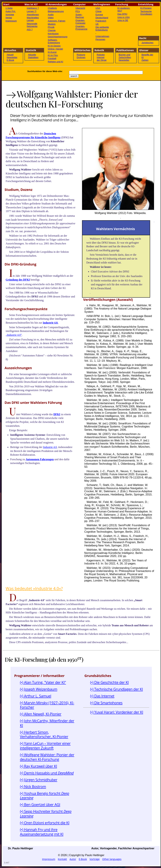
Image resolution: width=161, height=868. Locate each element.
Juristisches (148, 43)
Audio (51, 15)
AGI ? (30, 29)
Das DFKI (122, 14)
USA (98, 8)
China (98, 11)
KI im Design (54, 46)
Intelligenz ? (33, 8)
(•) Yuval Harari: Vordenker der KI (117, 712)
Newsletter (12, 57)
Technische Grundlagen (146, 13)
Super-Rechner (80, 16)
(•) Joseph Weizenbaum (39, 689)
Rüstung (81, 55)
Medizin (52, 24)
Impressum (11, 21)
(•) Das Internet (102, 696)
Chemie (52, 30)
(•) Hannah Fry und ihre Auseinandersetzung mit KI (42, 832)
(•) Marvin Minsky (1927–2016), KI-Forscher (47, 705)
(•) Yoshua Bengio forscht (45, 796)
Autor (73, 859)
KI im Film (53, 55)
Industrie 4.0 (50, 447)
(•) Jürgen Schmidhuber (39, 780)
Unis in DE (123, 20)
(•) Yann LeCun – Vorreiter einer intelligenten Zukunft (45, 746)
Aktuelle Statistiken (33, 56)
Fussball (52, 58)
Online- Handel (55, 49)
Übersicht (80, 8)
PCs (78, 11)
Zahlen (145, 60)
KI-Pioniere (146, 8)
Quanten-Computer (81, 22)
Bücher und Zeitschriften (125, 56)
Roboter (101, 55)
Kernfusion (53, 34)
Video (51, 18)
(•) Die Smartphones (106, 703)
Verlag (9, 18)
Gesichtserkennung (58, 37)
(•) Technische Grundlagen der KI (116, 689)
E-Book (10, 60)
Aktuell (10, 55)
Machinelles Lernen (33, 19)
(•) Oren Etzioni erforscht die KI (45, 823)
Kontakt (62, 859)
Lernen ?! (31, 11)
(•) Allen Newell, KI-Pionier (41, 714)
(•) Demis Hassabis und (47, 773)
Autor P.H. (11, 11)
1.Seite (9, 8)
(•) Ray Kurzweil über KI (38, 766)
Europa (99, 15)
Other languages (112, 859)
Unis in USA (124, 17)
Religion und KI (55, 62)
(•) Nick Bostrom (33, 787)
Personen (100, 39)
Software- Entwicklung (54, 41)
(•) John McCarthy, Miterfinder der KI (47, 723)
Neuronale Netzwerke (32, 25)
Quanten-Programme (82, 28)
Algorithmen (33, 15)
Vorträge (10, 15)
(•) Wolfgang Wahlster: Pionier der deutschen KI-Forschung (47, 757)
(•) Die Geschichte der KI (109, 682)
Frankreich (101, 21)
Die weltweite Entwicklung (102, 28)
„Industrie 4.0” (14, 335)
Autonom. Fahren (57, 21)
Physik (51, 27)
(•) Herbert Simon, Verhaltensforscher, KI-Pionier (44, 734)
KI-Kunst (52, 52)
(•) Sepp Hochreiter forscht (46, 814)
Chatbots (52, 8)
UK (97, 24)
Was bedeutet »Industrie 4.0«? (34, 588)
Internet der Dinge (102, 59)
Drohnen (81, 57)
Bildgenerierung (56, 11)
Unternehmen (102, 36)
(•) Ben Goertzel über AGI (40, 805)
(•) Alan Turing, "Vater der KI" (43, 682)
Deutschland (102, 18)
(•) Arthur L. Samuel (36, 696)
